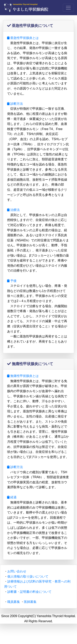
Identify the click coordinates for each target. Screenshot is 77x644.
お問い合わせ (17, 571)
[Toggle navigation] (68, 8)
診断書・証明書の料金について (29, 592)
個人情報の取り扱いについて (28, 576)
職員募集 (14, 602)
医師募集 (30, 602)
